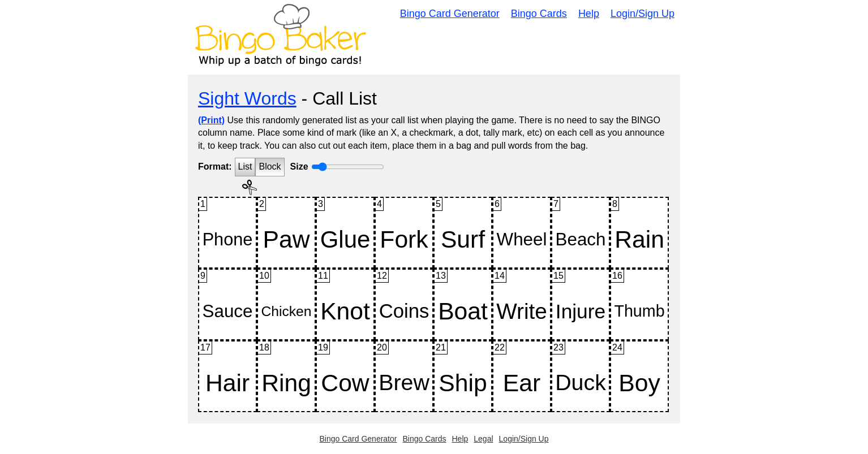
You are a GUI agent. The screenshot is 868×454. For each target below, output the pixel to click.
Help (589, 14)
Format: (215, 167)
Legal (483, 439)
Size (299, 167)
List (245, 167)
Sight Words (247, 98)
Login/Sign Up (643, 14)
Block (270, 167)
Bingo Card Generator (450, 14)
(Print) (211, 120)
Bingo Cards (539, 14)
